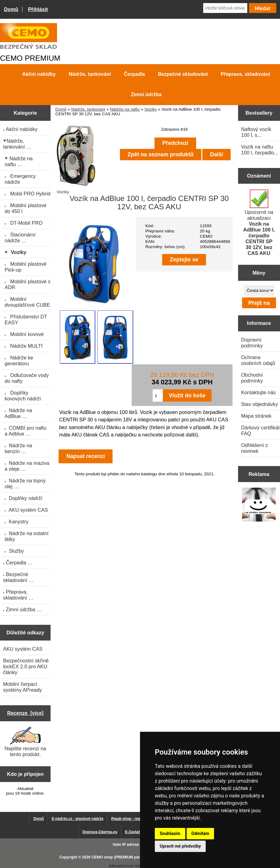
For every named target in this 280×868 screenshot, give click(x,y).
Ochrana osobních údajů (258, 360)
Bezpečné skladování (183, 74)
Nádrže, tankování (88, 109)
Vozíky (150, 109)
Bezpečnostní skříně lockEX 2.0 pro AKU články (26, 666)
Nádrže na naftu (125, 109)
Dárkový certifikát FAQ (260, 430)
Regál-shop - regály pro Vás (136, 819)
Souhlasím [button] (170, 833)
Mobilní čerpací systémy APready (23, 687)
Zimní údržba (146, 94)
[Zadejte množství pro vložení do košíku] (158, 395)
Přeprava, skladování (245, 74)
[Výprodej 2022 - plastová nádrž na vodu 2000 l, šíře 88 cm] (259, 505)
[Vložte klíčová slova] (225, 8)
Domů (11, 9)
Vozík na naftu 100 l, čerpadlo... (260, 150)
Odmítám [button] (200, 833)
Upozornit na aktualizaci (259, 223)
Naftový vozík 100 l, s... (256, 132)
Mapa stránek (256, 416)
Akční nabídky (39, 74)
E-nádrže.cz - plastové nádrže (77, 819)
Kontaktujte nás (258, 392)
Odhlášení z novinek (255, 448)
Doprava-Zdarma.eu (100, 832)
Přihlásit (38, 9)
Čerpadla (134, 74)
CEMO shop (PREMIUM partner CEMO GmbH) (132, 857)
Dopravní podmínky (252, 343)
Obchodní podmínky (252, 378)
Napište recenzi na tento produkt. (25, 742)
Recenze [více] (25, 713)
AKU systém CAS (23, 649)
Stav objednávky (260, 404)
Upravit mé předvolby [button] (180, 846)
